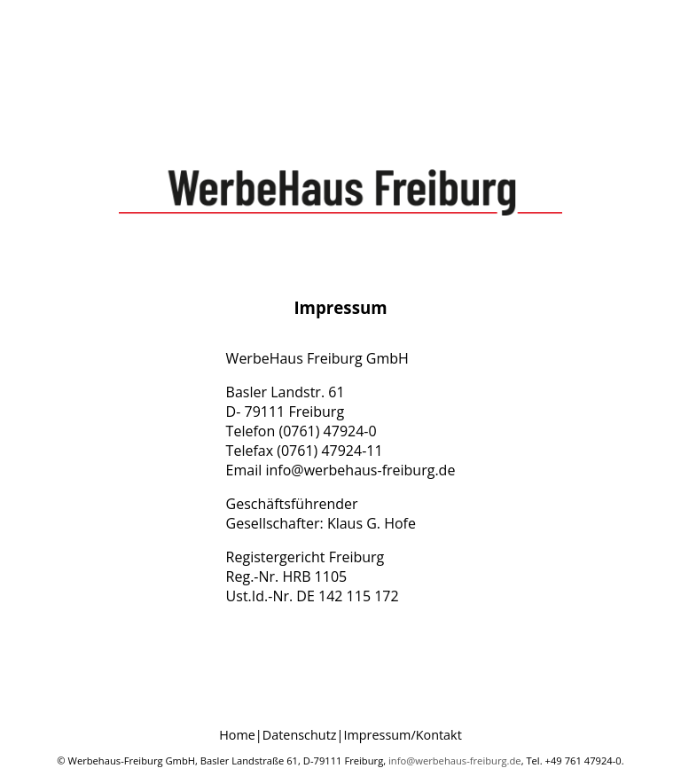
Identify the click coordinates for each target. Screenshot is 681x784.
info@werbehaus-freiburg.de (455, 760)
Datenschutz (300, 735)
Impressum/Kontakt (402, 735)
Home (237, 735)
